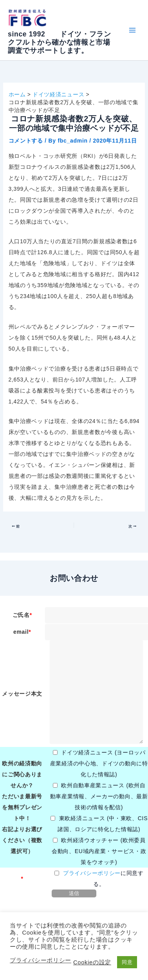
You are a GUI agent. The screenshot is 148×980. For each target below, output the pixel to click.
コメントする (26, 141)
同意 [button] (127, 962)
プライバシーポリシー (92, 873)
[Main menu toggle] (132, 30)
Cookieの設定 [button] (92, 962)
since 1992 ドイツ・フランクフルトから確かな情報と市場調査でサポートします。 (60, 42)
